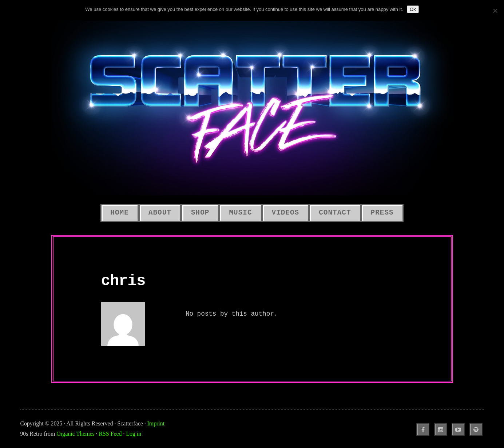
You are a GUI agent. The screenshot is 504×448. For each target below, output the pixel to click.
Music (240, 213)
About (160, 213)
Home (119, 213)
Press (382, 213)
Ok (413, 9)
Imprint (156, 423)
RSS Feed (110, 434)
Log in (134, 434)
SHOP (200, 213)
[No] (495, 11)
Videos (286, 213)
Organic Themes (75, 434)
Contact (335, 213)
